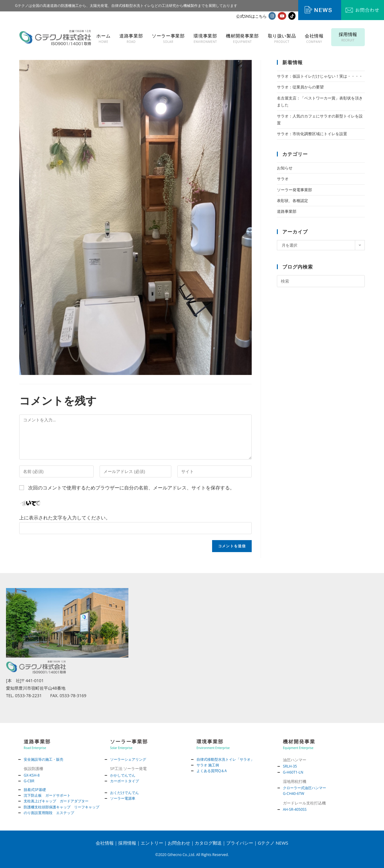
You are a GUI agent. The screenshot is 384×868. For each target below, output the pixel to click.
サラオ (283, 179)
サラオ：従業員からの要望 (300, 87)
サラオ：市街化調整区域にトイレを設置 (312, 134)
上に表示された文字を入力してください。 (65, 518)
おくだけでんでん (124, 793)
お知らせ (285, 168)
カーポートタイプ (124, 781)
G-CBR (29, 781)
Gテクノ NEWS (273, 843)
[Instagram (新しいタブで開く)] (272, 16)
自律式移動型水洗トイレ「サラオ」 (225, 759)
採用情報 (127, 843)
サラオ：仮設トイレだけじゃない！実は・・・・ (320, 76)
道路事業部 (287, 211)
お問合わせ (179, 843)
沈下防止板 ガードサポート (47, 795)
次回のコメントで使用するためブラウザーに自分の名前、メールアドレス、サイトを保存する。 (131, 488)
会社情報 (105, 843)
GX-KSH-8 (32, 775)
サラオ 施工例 (208, 765)
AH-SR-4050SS (295, 809)
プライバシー (240, 843)
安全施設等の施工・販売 (43, 759)
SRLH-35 (290, 766)
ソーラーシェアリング (128, 759)
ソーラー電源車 (123, 798)
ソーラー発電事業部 (294, 190)
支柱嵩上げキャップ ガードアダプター (56, 801)
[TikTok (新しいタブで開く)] (292, 16)
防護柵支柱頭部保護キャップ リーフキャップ (61, 807)
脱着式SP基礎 (35, 790)
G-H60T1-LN (293, 772)
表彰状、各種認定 (292, 201)
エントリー (152, 843)
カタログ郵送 (208, 843)
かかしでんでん (123, 775)
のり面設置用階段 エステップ (49, 813)
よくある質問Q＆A (212, 771)
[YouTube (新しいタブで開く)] (282, 16)
